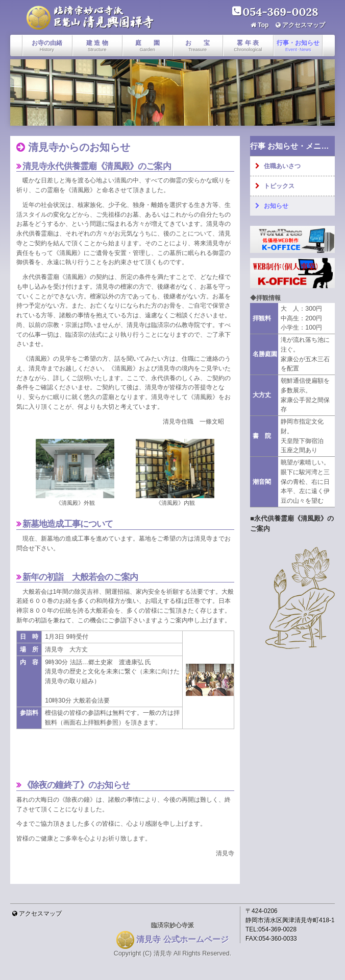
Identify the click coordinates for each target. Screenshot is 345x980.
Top (263, 25)
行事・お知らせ (298, 46)
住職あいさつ (282, 166)
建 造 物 (97, 46)
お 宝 (198, 46)
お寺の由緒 (47, 46)
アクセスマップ (304, 25)
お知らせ (276, 206)
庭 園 (147, 46)
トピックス (279, 186)
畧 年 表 (248, 46)
